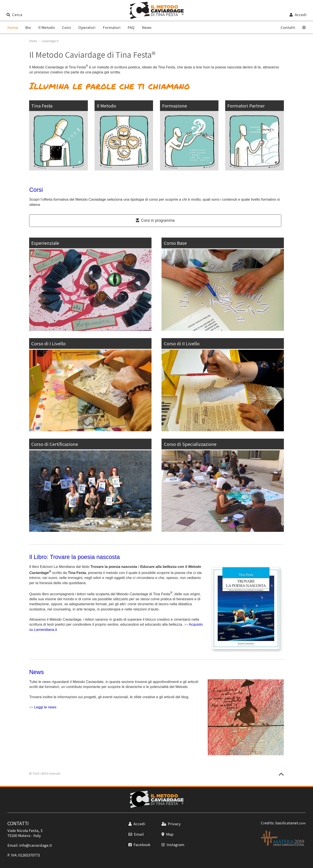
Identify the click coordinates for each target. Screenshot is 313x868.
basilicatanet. (291, 823)
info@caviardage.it (35, 845)
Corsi (66, 27)
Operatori (87, 27)
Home (33, 41)
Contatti (288, 27)
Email (136, 834)
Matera (24, 835)
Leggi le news (45, 707)
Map (167, 834)
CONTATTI (18, 823)
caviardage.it (50, 41)
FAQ (131, 27)
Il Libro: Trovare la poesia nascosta (74, 557)
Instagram (173, 845)
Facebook (139, 845)
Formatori (112, 27)
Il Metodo (47, 27)
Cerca (14, 15)
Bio (28, 27)
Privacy (171, 824)
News (147, 27)
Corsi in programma (155, 220)
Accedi (298, 15)
